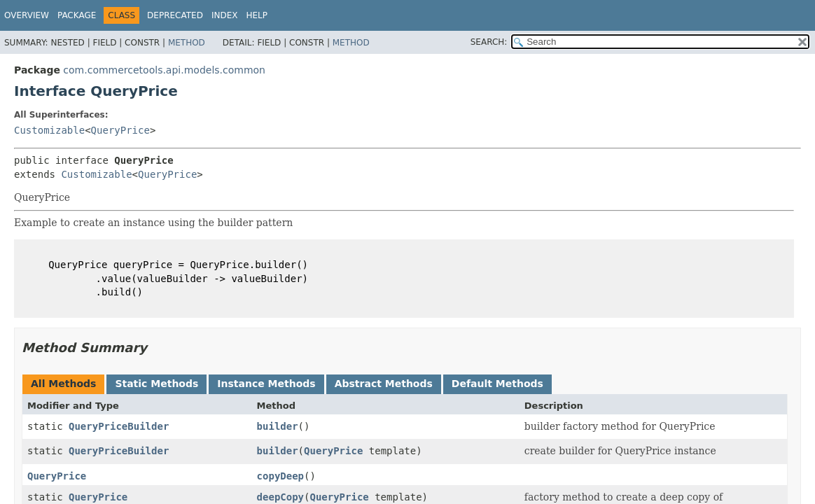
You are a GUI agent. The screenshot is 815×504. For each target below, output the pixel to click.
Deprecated (175, 15)
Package (77, 15)
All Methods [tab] (63, 384)
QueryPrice (120, 130)
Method (187, 43)
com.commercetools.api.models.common (164, 70)
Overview (27, 15)
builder (278, 426)
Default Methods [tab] (497, 384)
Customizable (49, 130)
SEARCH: (489, 42)
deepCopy (280, 497)
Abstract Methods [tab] (384, 384)
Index (225, 15)
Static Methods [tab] (156, 384)
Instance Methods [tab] (266, 384)
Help (257, 15)
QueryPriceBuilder (119, 426)
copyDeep (280, 476)
